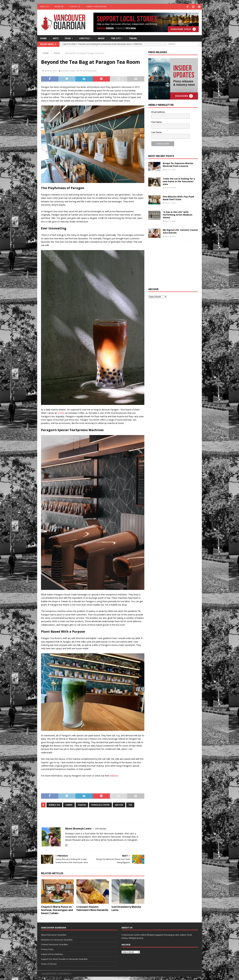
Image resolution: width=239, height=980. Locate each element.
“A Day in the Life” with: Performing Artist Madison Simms (178, 214)
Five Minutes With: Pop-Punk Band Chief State (178, 198)
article (61, 412)
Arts (56, 38)
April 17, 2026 (170, 203)
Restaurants (91, 70)
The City (116, 38)
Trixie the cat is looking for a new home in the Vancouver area (179, 181)
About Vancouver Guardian (54, 934)
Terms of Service (49, 963)
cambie (69, 805)
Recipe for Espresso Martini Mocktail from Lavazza (178, 164)
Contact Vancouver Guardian (54, 944)
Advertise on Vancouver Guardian (57, 939)
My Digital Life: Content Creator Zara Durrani (180, 231)
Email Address (158, 112)
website (114, 775)
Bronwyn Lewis (68, 70)
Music (101, 38)
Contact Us (75, 6)
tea (130, 805)
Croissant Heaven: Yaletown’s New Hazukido (92, 908)
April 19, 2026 (170, 169)
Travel (133, 38)
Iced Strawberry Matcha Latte (126, 908)
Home (43, 38)
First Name (157, 122)
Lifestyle (84, 38)
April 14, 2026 (170, 236)
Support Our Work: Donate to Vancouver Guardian (64, 959)
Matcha (119, 805)
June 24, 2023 (51, 70)
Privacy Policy (47, 949)
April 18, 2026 (170, 187)
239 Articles (101, 828)
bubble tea (54, 805)
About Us (44, 6)
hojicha (82, 805)
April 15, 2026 (170, 221)
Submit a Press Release (96, 6)
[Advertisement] (171, 263)
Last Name (157, 132)
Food (68, 38)
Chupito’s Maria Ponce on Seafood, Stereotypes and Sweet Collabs (57, 910)
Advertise (59, 6)
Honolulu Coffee (100, 805)
